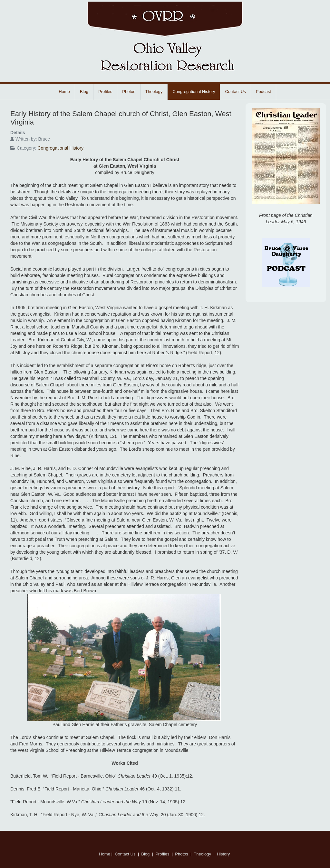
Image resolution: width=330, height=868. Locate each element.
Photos (129, 92)
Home (64, 92)
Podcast (263, 92)
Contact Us (235, 92)
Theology (154, 92)
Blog (84, 92)
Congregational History (194, 92)
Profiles (105, 92)
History (224, 854)
